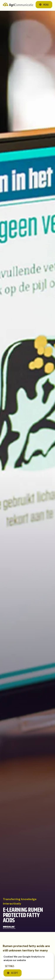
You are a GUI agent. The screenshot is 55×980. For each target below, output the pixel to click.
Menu (46, 5)
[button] (44, 5)
